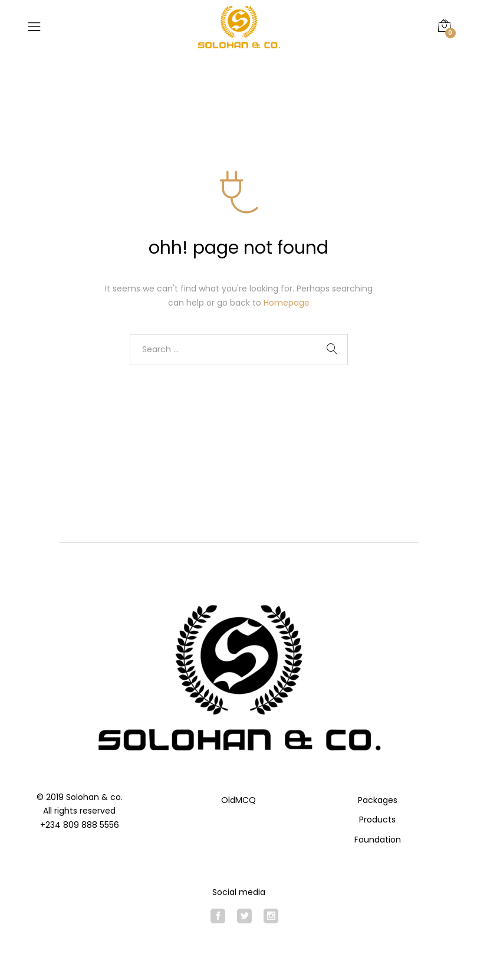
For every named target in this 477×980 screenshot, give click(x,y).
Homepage (287, 303)
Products (377, 820)
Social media (239, 892)
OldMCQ (239, 800)
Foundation (378, 840)
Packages (378, 800)
